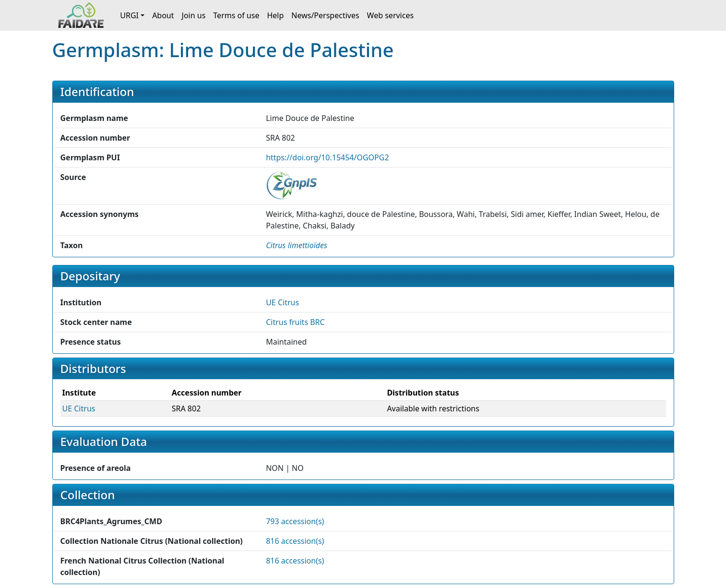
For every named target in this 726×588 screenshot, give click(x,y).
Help (275, 15)
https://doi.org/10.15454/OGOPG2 (327, 157)
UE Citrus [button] (282, 302)
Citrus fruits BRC (295, 322)
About (163, 15)
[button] (297, 245)
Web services (391, 15)
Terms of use (236, 15)
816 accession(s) (295, 541)
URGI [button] (129, 15)
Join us (194, 15)
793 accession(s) (295, 521)
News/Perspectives (325, 15)
